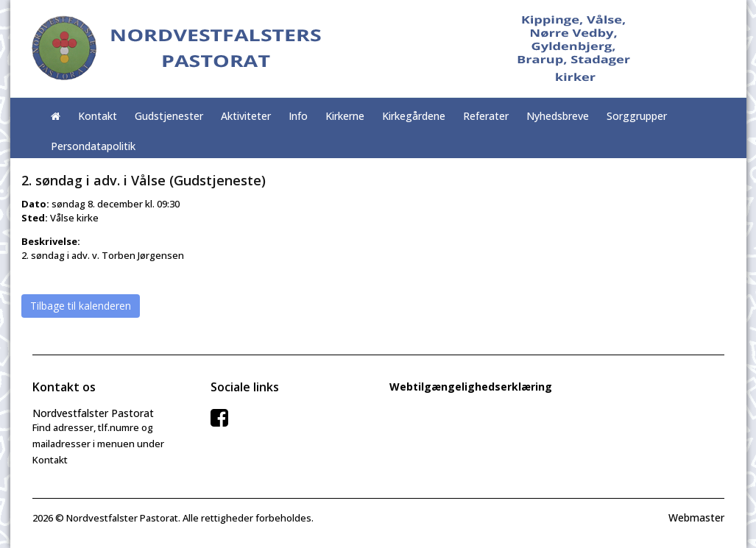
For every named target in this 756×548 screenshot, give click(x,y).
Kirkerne (345, 116)
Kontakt (98, 116)
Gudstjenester (169, 116)
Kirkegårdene (414, 116)
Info (298, 116)
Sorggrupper (637, 116)
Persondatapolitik (93, 146)
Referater (486, 116)
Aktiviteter (246, 116)
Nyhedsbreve (558, 116)
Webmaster (696, 517)
